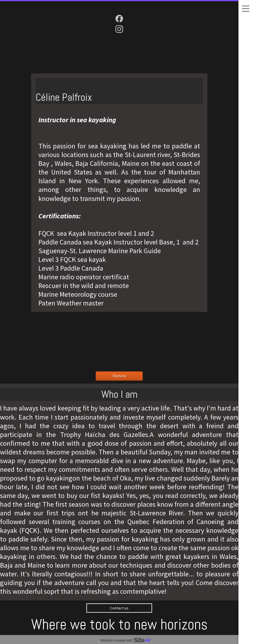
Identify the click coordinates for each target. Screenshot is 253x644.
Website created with (128, 641)
